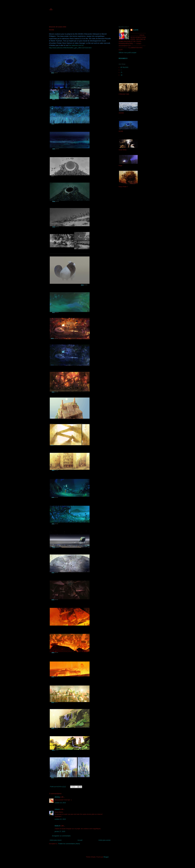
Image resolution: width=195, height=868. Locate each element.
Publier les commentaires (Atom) (69, 844)
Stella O (57, 826)
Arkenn (57, 809)
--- (121, 70)
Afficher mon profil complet (127, 53)
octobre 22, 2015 (60, 819)
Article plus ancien (105, 840)
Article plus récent (56, 840)
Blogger (106, 857)
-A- (51, 9)
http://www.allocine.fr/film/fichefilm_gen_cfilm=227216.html (70, 48)
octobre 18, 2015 (60, 803)
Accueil (80, 840)
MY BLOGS (124, 67)
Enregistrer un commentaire (61, 836)
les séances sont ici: (76, 45)
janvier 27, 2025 (60, 832)
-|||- (122, 75)
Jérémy (57, 797)
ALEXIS (136, 30)
